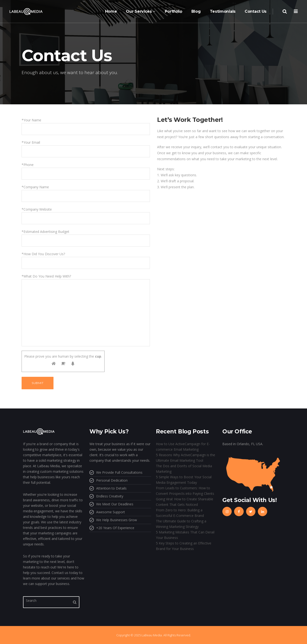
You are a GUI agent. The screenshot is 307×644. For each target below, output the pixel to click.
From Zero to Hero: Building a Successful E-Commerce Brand (180, 513)
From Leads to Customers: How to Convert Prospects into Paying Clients (185, 491)
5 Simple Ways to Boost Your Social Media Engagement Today (184, 480)
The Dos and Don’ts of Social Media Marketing (184, 469)
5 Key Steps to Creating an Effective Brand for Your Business (184, 546)
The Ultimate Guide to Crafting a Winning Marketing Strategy (181, 524)
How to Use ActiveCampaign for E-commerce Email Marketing (183, 447)
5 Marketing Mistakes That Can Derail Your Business (185, 535)
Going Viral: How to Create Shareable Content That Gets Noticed (185, 502)
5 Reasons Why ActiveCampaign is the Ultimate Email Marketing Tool (186, 458)
